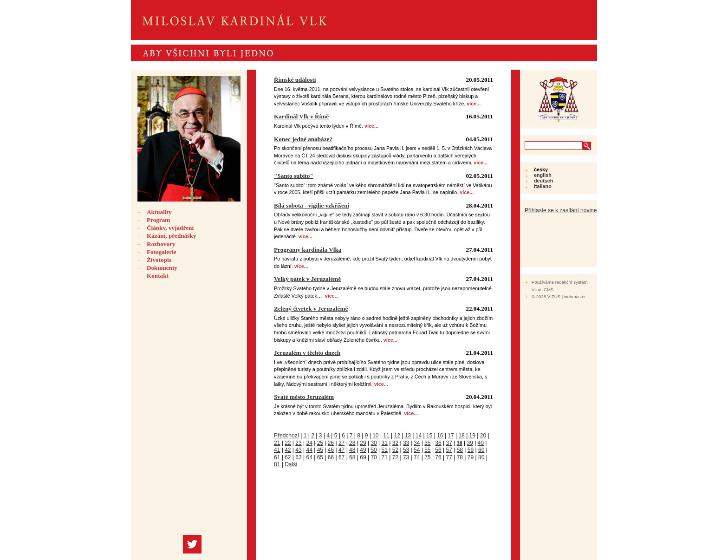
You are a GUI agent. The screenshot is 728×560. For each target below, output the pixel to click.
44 (309, 450)
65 (320, 457)
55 (427, 450)
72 (395, 457)
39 (470, 443)
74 (417, 457)
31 (385, 443)
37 (449, 443)
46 (331, 450)
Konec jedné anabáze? (303, 139)
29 (363, 443)
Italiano (543, 186)
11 (386, 436)
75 (427, 457)
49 (363, 450)
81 (277, 464)
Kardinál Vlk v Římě (301, 116)
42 (288, 450)
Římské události (295, 80)
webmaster (575, 296)
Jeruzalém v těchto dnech (307, 353)
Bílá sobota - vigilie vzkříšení (312, 205)
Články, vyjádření (170, 228)
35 (427, 443)
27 (341, 443)
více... (474, 104)
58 (460, 450)
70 (374, 457)
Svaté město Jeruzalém (304, 397)
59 (471, 450)
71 (385, 457)
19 (472, 436)
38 (460, 443)
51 (385, 450)
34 (417, 443)
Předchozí (286, 436)
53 (406, 450)
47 (341, 450)
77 (449, 457)
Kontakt (158, 276)
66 (331, 457)
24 (309, 443)
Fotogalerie (162, 252)
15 (429, 436)
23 (298, 443)
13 (408, 436)
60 (481, 450)
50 (374, 450)
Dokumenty (162, 268)
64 (309, 457)
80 (481, 457)
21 (277, 443)
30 (374, 443)
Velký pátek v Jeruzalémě (307, 279)
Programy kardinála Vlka (308, 250)
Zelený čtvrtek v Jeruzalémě (311, 309)
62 (288, 457)
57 (449, 450)
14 (419, 436)
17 (451, 436)
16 (440, 436)
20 (483, 436)
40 (481, 443)
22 (288, 443)
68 (352, 457)
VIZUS (554, 296)
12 (397, 436)
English (543, 175)
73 (406, 457)
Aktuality (159, 212)
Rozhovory (161, 244)
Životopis (159, 260)
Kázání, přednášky (171, 236)
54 (417, 450)
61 (277, 457)
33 (406, 443)
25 (320, 443)
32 (395, 443)
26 (331, 443)
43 (298, 450)
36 (438, 443)
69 (363, 457)
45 (320, 450)
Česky (541, 169)
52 (395, 450)
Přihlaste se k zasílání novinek (562, 210)
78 (460, 457)
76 (438, 457)
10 (375, 436)
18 (461, 436)
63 (298, 457)
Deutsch (543, 181)
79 (471, 457)
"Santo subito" (294, 176)
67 (341, 457)
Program (158, 220)
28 (352, 443)
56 (438, 450)
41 (277, 450)
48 (352, 450)
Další (291, 464)
